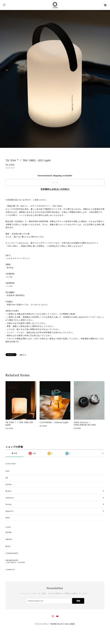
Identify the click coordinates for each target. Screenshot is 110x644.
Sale (8, 471)
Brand (8, 491)
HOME (9, 532)
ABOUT (9, 539)
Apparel (9, 511)
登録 (78, 601)
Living (9, 504)
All (7, 478)
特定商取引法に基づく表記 (59, 624)
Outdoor (10, 498)
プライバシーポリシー (42, 624)
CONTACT (10, 570)
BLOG (8, 546)
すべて (14, 453)
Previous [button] (3, 79)
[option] (55, 79)
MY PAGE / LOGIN (16, 562)
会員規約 (72, 624)
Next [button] (107, 79)
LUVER (9, 484)
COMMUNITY (12, 553)
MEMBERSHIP (12, 560)
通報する (23, 355)
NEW (8, 518)
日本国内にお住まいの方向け (55, 189)
